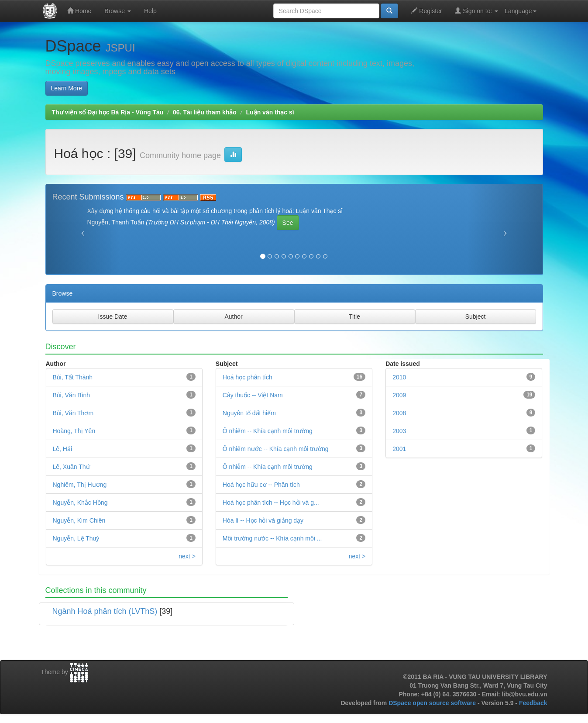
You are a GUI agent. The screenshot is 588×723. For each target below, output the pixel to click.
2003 (399, 431)
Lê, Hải (63, 449)
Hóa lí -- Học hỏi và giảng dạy (263, 520)
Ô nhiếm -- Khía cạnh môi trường (268, 431)
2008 (399, 413)
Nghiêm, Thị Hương (80, 485)
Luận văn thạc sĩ (270, 112)
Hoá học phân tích (248, 377)
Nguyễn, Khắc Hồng (80, 503)
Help (150, 11)
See (288, 223)
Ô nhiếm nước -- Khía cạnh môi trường (276, 449)
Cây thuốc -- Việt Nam (253, 395)
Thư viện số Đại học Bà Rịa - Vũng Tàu (108, 112)
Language (520, 11)
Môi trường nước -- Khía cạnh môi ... (272, 538)
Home (79, 11)
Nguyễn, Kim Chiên (79, 520)
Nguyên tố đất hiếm (249, 413)
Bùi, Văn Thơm (73, 413)
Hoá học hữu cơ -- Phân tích (261, 485)
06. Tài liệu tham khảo (205, 112)
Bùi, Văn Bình (72, 395)
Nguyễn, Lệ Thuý (76, 538)
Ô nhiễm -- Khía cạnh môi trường (268, 467)
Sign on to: (476, 11)
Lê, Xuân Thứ (71, 467)
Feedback (533, 703)
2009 (399, 395)
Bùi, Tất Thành (73, 377)
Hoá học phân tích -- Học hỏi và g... (271, 503)
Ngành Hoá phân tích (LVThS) (105, 611)
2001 (399, 449)
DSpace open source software (433, 703)
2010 (399, 377)
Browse (118, 11)
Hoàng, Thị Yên (74, 431)
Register (426, 11)
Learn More (67, 88)
